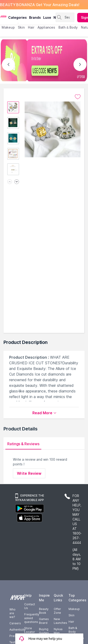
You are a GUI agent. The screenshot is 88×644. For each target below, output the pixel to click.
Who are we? (12, 613)
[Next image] (17, 182)
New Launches (60, 621)
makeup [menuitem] (8, 27)
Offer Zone (57, 611)
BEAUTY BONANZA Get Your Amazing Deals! (40, 5)
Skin (71, 615)
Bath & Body (73, 630)
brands (35, 17)
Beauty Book (44, 611)
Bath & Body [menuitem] (68, 27)
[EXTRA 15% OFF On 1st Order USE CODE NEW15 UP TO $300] (44, 60)
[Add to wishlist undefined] (78, 97)
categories (17, 17)
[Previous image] (10, 182)
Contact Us (30, 606)
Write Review (29, 473)
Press (13, 636)
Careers (15, 623)
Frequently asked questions (32, 618)
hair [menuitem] (31, 27)
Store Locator (30, 630)
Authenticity (17, 630)
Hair (71, 622)
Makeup (74, 609)
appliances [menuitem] (46, 27)
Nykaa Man (58, 631)
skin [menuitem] (21, 27)
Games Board (44, 621)
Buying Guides (44, 631)
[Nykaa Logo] (4, 16)
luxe (47, 17)
